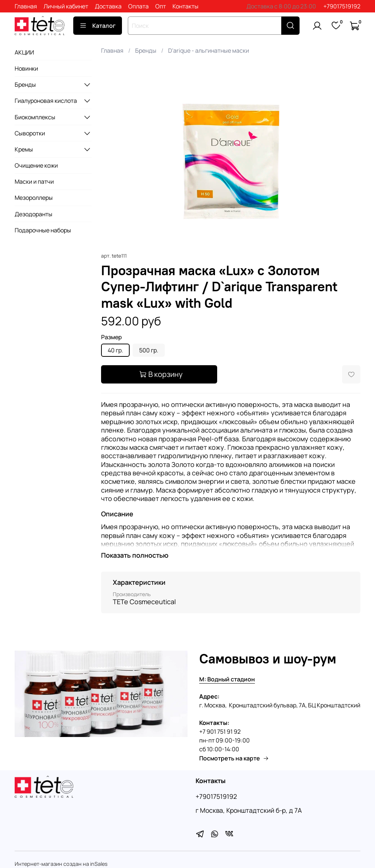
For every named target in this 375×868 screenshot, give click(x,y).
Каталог (98, 26)
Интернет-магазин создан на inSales (61, 864)
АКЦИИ (24, 52)
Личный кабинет (66, 6)
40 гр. (115, 350)
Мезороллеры (34, 198)
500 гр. (149, 350)
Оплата (138, 6)
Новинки (26, 68)
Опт (161, 6)
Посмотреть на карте (234, 758)
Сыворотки (30, 133)
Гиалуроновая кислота (46, 101)
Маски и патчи (34, 182)
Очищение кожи (36, 165)
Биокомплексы (35, 117)
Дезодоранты (34, 214)
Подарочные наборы (43, 230)
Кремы (24, 149)
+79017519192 (342, 6)
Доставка (108, 6)
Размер (112, 337)
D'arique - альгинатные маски (209, 50)
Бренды (146, 50)
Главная (26, 6)
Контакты (185, 6)
